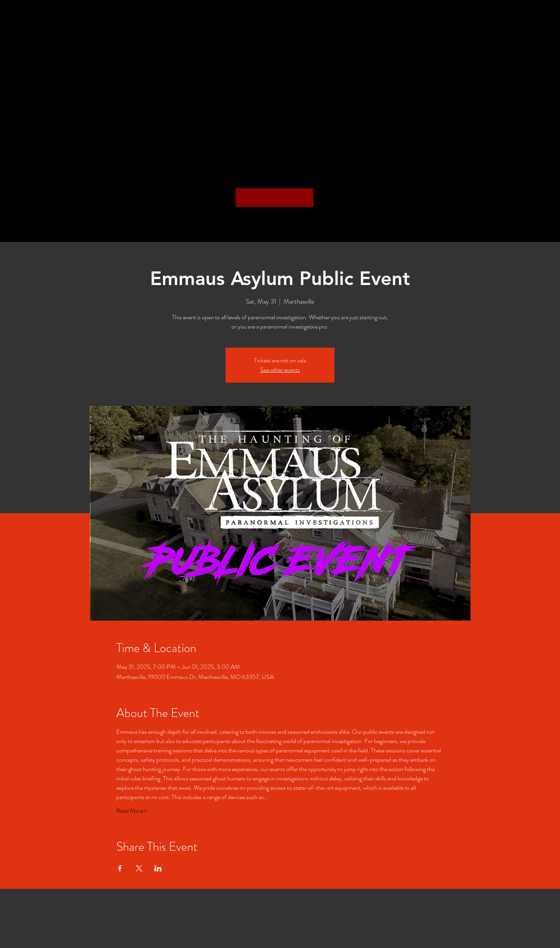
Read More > (132, 811)
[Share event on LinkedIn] (158, 868)
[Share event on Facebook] (120, 868)
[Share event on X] (139, 868)
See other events (280, 370)
